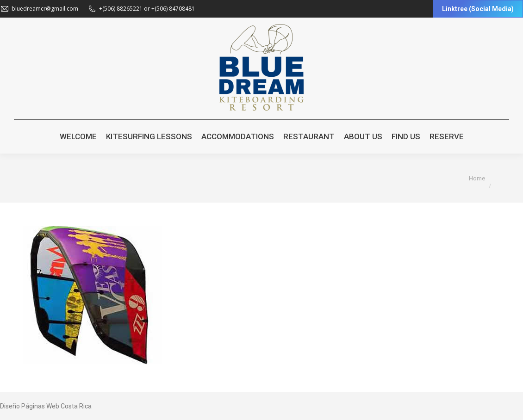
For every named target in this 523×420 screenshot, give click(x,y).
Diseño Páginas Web (30, 406)
